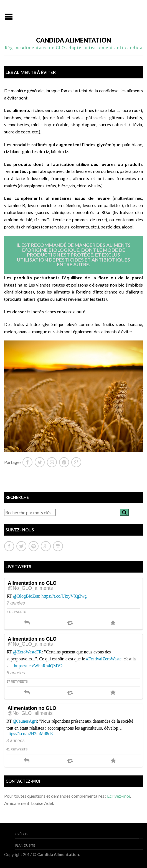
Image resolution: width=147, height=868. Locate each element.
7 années (16, 603)
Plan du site (25, 845)
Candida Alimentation (73, 40)
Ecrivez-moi (119, 796)
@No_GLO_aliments (30, 588)
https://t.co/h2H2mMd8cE (30, 734)
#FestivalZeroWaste (104, 659)
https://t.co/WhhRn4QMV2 (38, 666)
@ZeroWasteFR (27, 652)
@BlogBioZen (26, 596)
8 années (16, 673)
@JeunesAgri (25, 721)
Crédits (22, 834)
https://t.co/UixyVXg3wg (64, 596)
